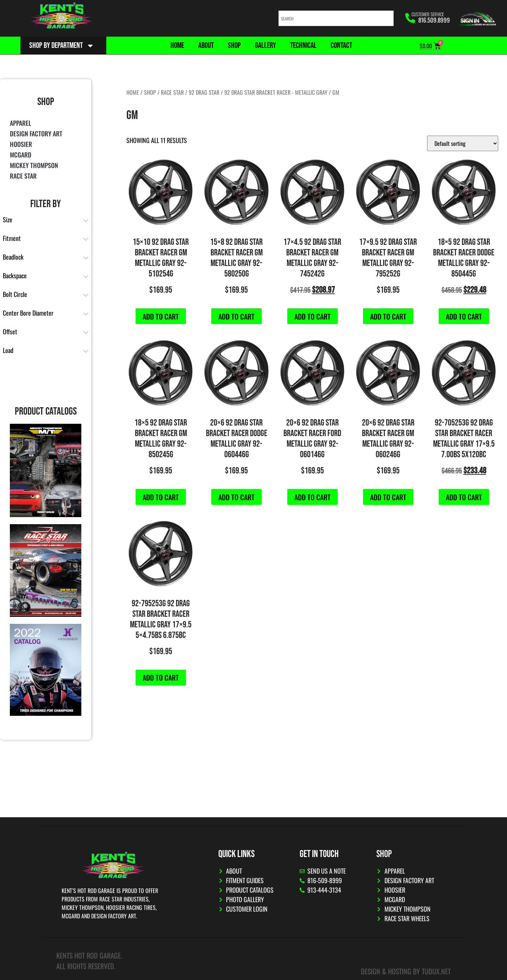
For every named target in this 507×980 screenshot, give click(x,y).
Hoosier (21, 144)
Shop (234, 45)
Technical (303, 45)
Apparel (21, 123)
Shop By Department (62, 46)
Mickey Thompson (34, 165)
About (206, 45)
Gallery (265, 45)
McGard (21, 155)
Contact (341, 45)
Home (177, 45)
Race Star (23, 176)
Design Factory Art (36, 134)
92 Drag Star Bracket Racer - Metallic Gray (276, 92)
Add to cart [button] (161, 316)
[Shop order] (463, 143)
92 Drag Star (204, 92)
